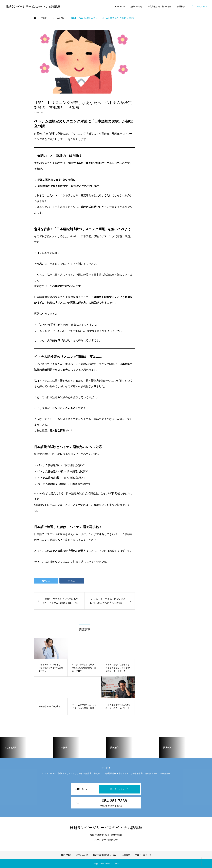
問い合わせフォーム (119, 789)
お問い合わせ (136, 6)
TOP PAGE (120, 6)
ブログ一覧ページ (199, 6)
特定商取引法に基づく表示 (160, 6)
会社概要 (181, 6)
